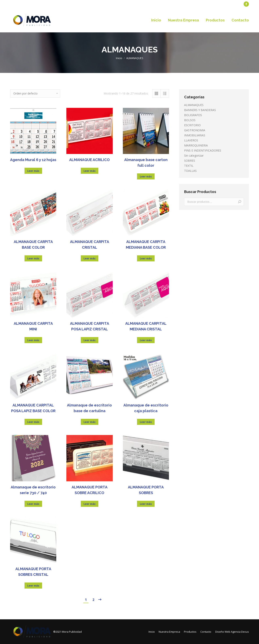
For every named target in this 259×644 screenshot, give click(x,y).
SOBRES (190, 161)
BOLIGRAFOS (193, 115)
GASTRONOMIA (195, 130)
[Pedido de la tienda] (35, 93)
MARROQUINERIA (196, 145)
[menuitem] (19, 4)
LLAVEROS (191, 140)
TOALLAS (190, 171)
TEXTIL (189, 166)
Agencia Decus (240, 632)
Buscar (240, 202)
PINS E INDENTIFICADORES (203, 150)
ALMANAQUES (194, 105)
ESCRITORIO (192, 125)
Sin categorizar (194, 155)
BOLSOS (190, 120)
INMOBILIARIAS (195, 135)
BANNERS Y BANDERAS (200, 110)
